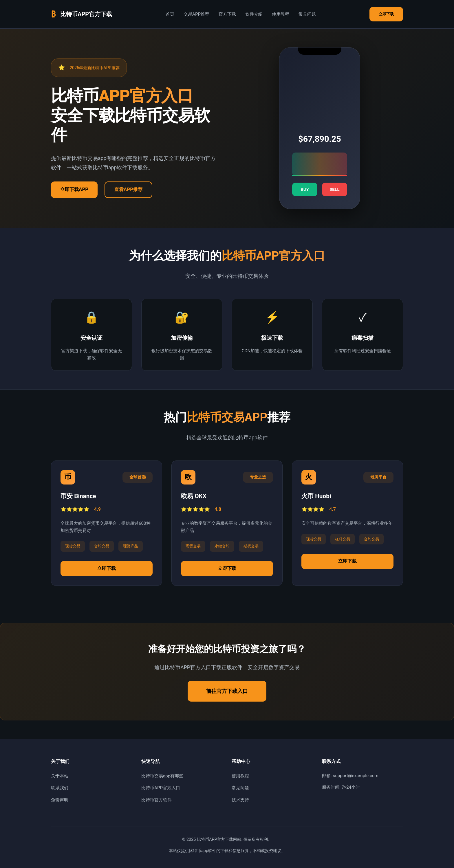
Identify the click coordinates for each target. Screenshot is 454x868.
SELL (334, 189)
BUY (305, 189)
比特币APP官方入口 (161, 788)
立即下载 (386, 14)
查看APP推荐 (128, 189)
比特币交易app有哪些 (162, 776)
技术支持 (240, 800)
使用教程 (281, 14)
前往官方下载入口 (227, 691)
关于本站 (60, 776)
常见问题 (307, 14)
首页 (170, 14)
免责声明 (60, 800)
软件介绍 (254, 14)
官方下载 (227, 14)
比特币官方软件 (156, 800)
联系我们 (60, 788)
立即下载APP (74, 189)
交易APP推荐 (196, 14)
